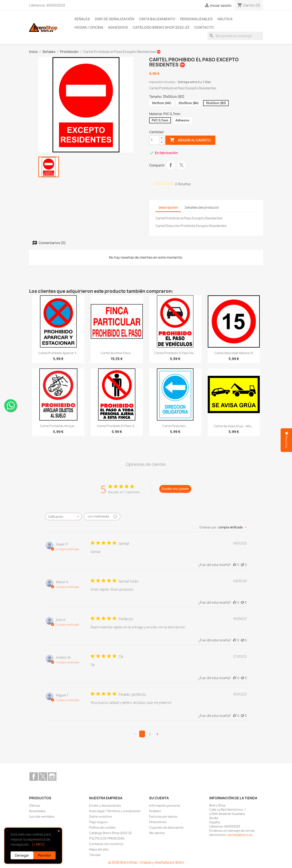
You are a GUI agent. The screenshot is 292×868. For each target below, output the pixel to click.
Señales (82, 19)
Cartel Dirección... (175, 426)
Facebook (34, 777)
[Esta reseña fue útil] (235, 565)
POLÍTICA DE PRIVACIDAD (107, 838)
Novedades (37, 811)
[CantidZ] (154, 140)
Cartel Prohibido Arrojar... (58, 426)
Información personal (164, 806)
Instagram (52, 777)
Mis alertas (157, 833)
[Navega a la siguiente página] (157, 734)
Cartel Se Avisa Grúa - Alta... (234, 426)
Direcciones (158, 822)
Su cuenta (159, 798)
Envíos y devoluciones (105, 806)
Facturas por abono (163, 816)
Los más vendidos (42, 816)
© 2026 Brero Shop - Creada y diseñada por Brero (146, 862)
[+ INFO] (38, 844)
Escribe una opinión (175, 489)
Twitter (43, 777)
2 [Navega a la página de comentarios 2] (150, 734)
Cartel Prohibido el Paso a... (117, 426)
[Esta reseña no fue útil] (242, 565)
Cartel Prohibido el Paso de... (175, 353)
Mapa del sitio (99, 849)
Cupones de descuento (166, 827)
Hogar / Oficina (89, 27)
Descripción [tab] (168, 208)
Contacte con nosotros (106, 844)
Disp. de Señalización (115, 19)
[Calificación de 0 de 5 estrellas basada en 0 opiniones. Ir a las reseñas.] (173, 184)
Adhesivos (118, 27)
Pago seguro (98, 822)
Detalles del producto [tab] (202, 208)
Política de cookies (102, 827)
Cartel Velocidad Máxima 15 (234, 353)
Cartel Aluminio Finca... (117, 353)
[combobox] (64, 517)
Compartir (171, 165)
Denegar (22, 855)
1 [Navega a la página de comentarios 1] (142, 734)
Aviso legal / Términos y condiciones (115, 811)
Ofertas (35, 806)
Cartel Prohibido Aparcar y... (58, 353)
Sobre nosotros (101, 816)
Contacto (204, 27)
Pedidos (155, 811)
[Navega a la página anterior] (135, 734)
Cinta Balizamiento (157, 19)
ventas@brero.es (240, 835)
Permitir (45, 855)
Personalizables (196, 19)
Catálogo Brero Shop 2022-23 (161, 27)
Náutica (225, 19)
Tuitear (181, 165)
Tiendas (95, 855)
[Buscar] (235, 36)
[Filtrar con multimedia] (102, 517)
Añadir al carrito (190, 140)
